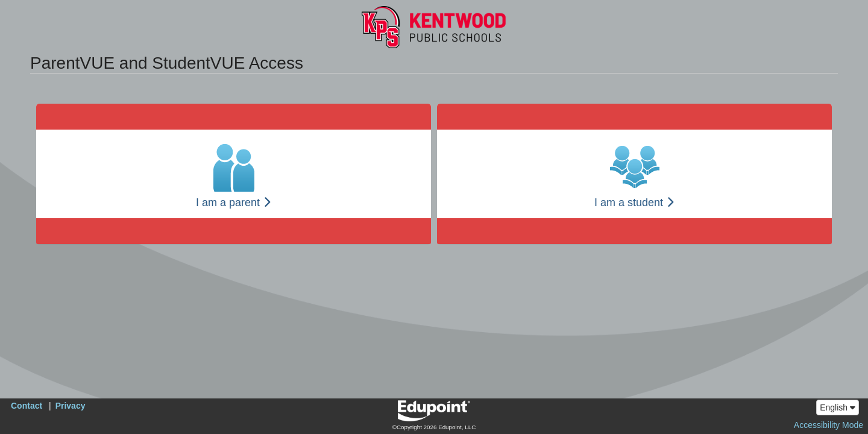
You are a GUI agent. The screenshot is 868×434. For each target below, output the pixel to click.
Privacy (71, 406)
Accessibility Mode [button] (829, 425)
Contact (27, 406)
